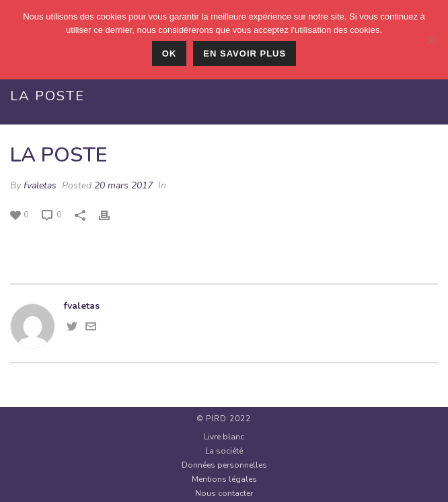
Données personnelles (224, 465)
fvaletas (40, 185)
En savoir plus (245, 53)
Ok (170, 53)
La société (224, 451)
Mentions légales (224, 479)
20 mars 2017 (123, 185)
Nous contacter (224, 493)
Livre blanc (224, 437)
